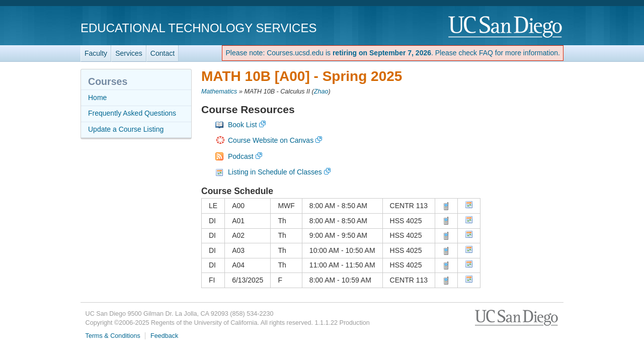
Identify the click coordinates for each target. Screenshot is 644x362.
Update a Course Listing (126, 129)
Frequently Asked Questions (132, 113)
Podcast (241, 156)
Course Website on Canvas (271, 140)
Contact (163, 53)
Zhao (321, 92)
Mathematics (219, 92)
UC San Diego (506, 27)
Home (97, 98)
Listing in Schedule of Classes (275, 172)
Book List (243, 125)
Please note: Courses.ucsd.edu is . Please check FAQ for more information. (393, 53)
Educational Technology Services (198, 28)
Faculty (96, 53)
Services (129, 53)
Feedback (164, 336)
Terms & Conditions (113, 336)
